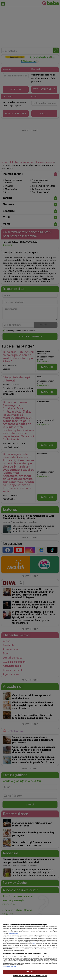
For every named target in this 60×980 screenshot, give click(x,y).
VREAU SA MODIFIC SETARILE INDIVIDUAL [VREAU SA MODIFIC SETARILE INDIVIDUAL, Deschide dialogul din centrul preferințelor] (30, 976)
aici (34, 944)
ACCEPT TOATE (30, 972)
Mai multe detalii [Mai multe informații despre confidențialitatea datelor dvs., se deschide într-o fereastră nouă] (13, 933)
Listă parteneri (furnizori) (9, 967)
